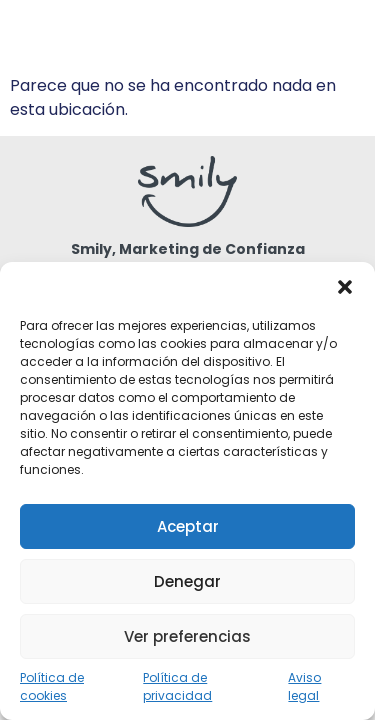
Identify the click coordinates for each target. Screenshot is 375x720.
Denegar (187, 581)
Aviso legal (304, 686)
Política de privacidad (177, 686)
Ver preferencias (187, 636)
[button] (345, 287)
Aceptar (188, 526)
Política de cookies (52, 686)
